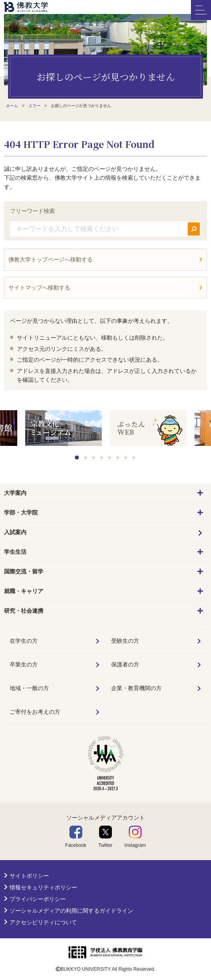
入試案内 (15, 532)
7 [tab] (126, 458)
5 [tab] (110, 458)
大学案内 (15, 493)
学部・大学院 (21, 512)
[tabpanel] (148, 429)
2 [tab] (86, 458)
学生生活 (15, 552)
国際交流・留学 (24, 571)
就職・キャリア (24, 591)
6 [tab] (118, 458)
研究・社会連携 (24, 611)
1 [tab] (77, 458)
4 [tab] (102, 458)
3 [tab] (94, 458)
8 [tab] (134, 458)
